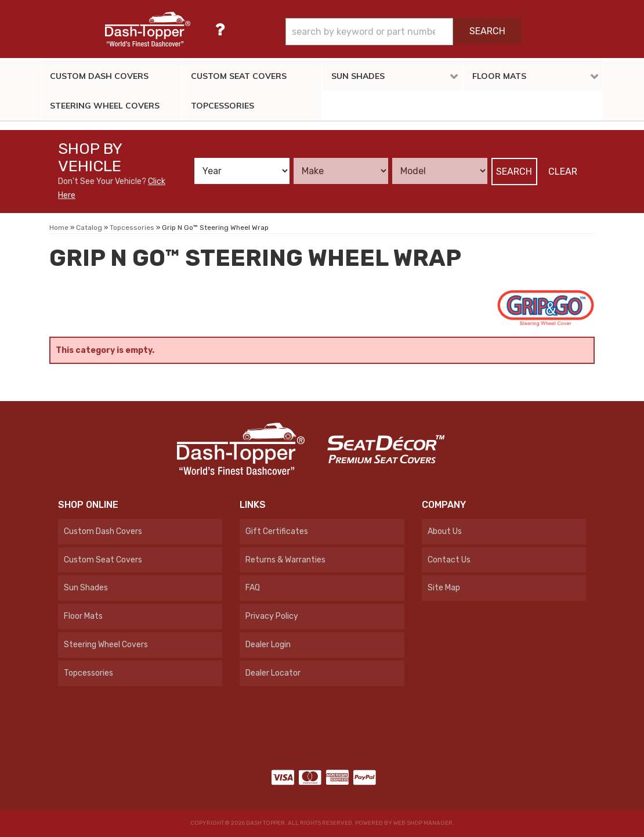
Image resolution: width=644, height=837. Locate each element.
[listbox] (242, 171)
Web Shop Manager (423, 823)
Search (514, 172)
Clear (563, 172)
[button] (404, 32)
